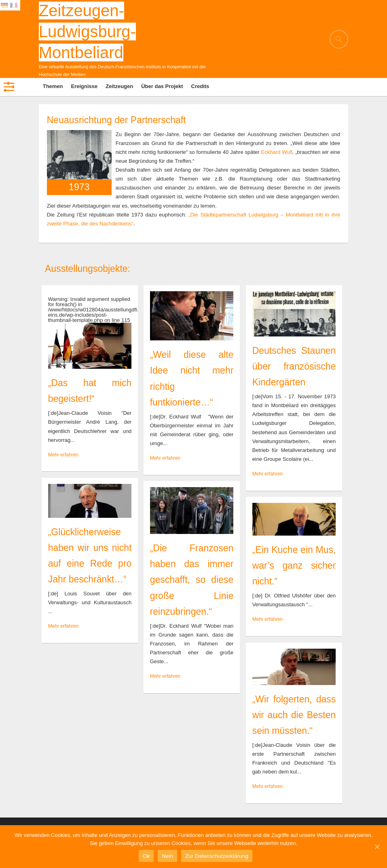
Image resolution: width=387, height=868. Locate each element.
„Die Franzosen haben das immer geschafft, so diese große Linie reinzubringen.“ (192, 580)
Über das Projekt (162, 86)
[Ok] (377, 847)
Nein (167, 856)
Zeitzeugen (119, 86)
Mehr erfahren (63, 455)
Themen (53, 86)
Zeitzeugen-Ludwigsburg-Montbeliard (87, 32)
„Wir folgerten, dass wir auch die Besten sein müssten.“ (294, 715)
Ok (146, 856)
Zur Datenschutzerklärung (217, 856)
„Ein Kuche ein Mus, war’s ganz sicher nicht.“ (294, 565)
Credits (200, 86)
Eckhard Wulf (276, 152)
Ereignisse (85, 86)
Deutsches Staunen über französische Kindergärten (294, 366)
